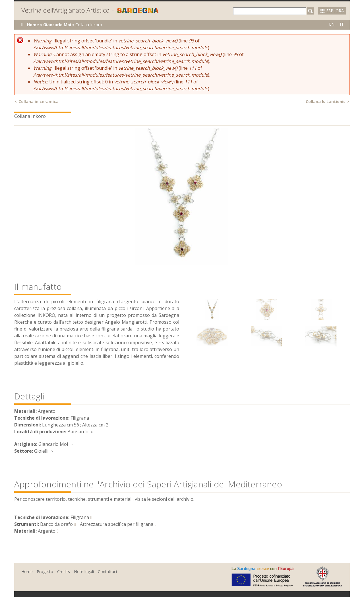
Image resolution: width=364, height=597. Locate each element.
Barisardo (78, 432)
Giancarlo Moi (57, 25)
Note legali (84, 572)
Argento (47, 531)
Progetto (45, 572)
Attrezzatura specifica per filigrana (117, 524)
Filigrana (80, 517)
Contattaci (107, 572)
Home (33, 25)
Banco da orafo (56, 524)
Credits (64, 572)
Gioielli (41, 451)
